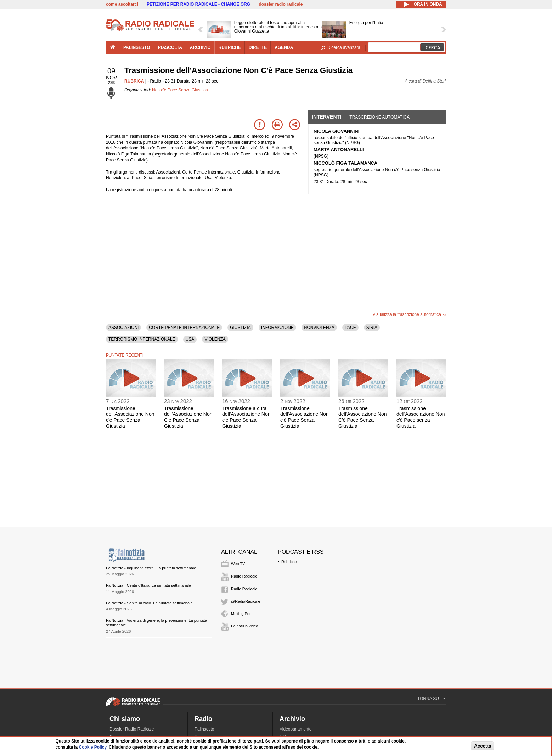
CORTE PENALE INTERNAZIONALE (184, 328)
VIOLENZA (215, 339)
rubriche (229, 47)
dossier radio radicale (281, 4)
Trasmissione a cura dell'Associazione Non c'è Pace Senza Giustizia (246, 417)
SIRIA (372, 328)
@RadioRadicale (246, 601)
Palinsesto (204, 729)
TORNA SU (428, 699)
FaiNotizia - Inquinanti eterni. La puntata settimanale (151, 568)
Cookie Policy (93, 747)
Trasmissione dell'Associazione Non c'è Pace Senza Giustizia (130, 417)
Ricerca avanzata (344, 47)
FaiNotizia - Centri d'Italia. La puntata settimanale (148, 585)
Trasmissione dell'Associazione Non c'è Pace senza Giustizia (421, 417)
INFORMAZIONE (277, 328)
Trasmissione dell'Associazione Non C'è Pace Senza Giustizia (188, 417)
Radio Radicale (244, 576)
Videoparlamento (296, 729)
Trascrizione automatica (379, 117)
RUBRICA (134, 81)
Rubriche (289, 562)
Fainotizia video (244, 626)
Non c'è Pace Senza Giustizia (180, 90)
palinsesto (137, 47)
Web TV (238, 564)
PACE (350, 328)
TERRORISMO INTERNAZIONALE (142, 339)
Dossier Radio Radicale (132, 729)
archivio (200, 47)
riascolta (170, 47)
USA (190, 339)
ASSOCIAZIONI (123, 328)
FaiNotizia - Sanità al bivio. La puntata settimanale (149, 603)
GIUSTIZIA (240, 328)
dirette (258, 47)
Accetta (483, 746)
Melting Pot (241, 614)
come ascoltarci (122, 4)
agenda (284, 47)
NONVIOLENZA (319, 328)
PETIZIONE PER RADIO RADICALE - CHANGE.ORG (198, 4)
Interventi (326, 117)
